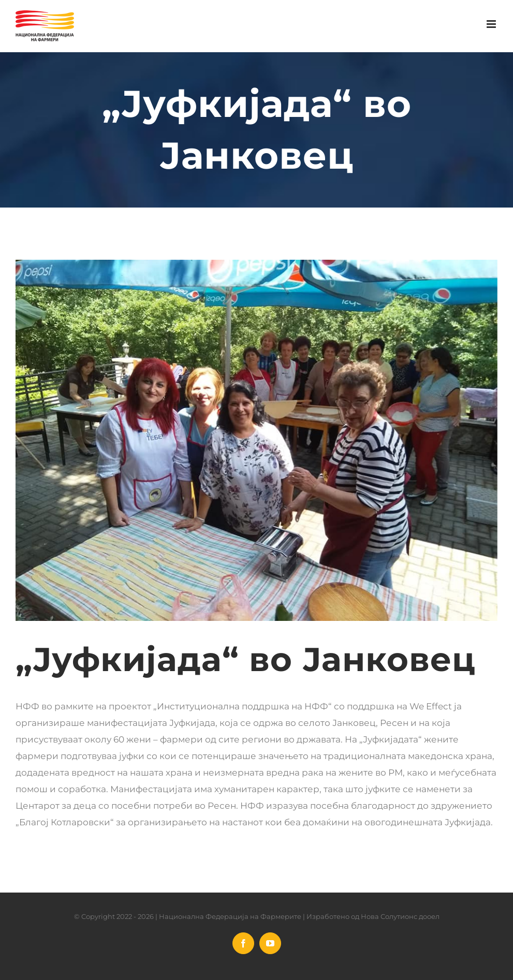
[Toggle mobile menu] (492, 24)
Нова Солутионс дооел (400, 916)
